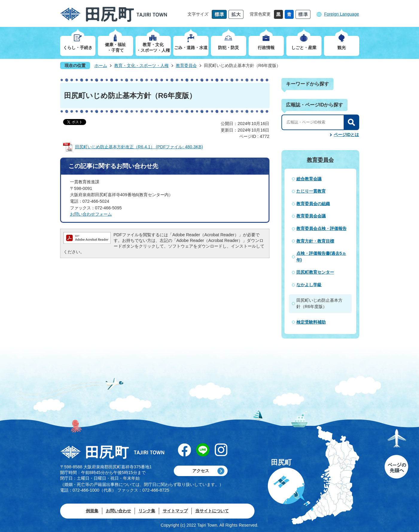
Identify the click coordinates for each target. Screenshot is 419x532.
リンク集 (147, 511)
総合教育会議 (309, 179)
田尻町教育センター (315, 272)
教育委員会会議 (311, 216)
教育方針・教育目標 (315, 241)
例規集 (92, 511)
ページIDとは (346, 135)
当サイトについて (212, 511)
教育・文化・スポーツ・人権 (141, 65)
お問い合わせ (118, 511)
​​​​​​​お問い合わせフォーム (91, 214)
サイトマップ (175, 511)
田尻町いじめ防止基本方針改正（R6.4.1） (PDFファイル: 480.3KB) (139, 147)
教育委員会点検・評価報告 (322, 228)
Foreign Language (342, 14)
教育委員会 (186, 65)
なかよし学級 (309, 285)
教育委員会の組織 (313, 204)
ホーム (101, 65)
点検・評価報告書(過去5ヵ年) (321, 257)
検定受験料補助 (311, 322)
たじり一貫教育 (311, 191)
